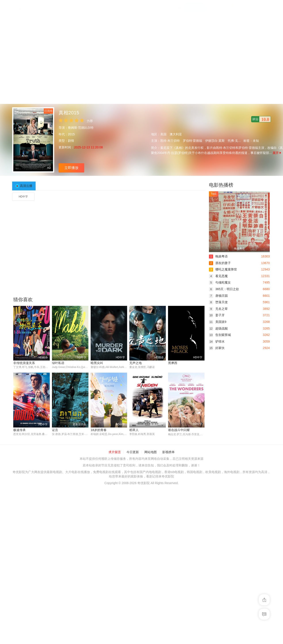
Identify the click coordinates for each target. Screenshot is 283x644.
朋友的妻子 (220, 263)
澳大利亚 (176, 134)
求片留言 (115, 519)
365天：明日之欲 (224, 289)
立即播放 (71, 168)
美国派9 (218, 322)
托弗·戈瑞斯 (236, 141)
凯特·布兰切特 (170, 141)
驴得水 (217, 341)
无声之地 (136, 363)
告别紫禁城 (220, 335)
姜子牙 (217, 315)
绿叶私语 (58, 363)
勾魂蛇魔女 (220, 282)
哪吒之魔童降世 (223, 269)
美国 (163, 134)
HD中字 (23, 197)
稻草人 (95, 497)
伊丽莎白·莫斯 (215, 141)
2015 (71, 134)
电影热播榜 (221, 185)
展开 (277, 153)
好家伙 (217, 348)
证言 (16, 497)
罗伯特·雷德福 (193, 141)
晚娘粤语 (218, 256)
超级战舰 (218, 328)
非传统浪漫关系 (24, 363)
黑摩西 (173, 363)
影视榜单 (168, 519)
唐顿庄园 (218, 296)
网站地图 (151, 519)
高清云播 (26, 186)
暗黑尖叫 (97, 363)
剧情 (71, 141)
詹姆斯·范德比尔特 (81, 128)
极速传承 (174, 430)
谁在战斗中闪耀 (140, 497)
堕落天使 (218, 302)
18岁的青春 (60, 497)
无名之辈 (218, 309)
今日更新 (133, 519)
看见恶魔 (218, 276)
